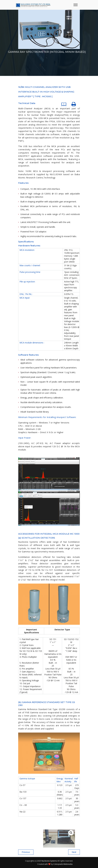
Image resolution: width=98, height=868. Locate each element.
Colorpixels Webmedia (63, 864)
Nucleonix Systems (49, 861)
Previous (26, 852)
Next (74, 852)
